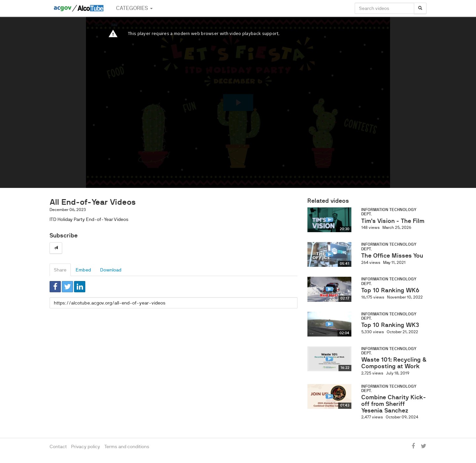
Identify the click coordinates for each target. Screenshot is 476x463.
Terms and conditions (127, 446)
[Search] (420, 8)
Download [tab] (111, 270)
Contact (58, 446)
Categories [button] (134, 8)
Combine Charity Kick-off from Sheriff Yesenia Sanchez (394, 404)
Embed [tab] (83, 270)
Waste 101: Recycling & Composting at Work (394, 363)
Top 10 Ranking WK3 (390, 325)
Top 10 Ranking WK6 (390, 290)
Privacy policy (86, 446)
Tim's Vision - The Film (393, 221)
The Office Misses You (392, 256)
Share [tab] (60, 270)
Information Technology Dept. (389, 212)
